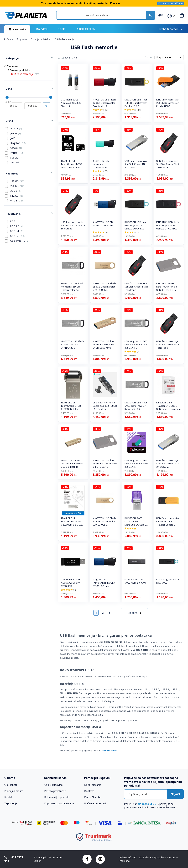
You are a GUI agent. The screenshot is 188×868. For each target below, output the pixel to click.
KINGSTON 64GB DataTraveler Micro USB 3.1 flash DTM (167, 287)
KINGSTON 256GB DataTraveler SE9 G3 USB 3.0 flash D (72, 464)
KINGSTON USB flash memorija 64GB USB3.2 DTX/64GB (136, 225)
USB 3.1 (14, 219)
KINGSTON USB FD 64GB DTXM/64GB (103, 224)
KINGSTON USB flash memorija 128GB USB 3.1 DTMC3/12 (105, 464)
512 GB (14, 186)
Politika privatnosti (55, 791)
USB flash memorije (25, 72)
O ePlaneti (11, 785)
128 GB (14, 172)
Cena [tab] (7, 85)
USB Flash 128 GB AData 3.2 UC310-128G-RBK (71, 583)
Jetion (13, 126)
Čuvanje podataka (41, 39)
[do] (33, 100)
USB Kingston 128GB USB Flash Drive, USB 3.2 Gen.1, (136, 464)
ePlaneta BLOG (147, 804)
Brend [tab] (8, 114)
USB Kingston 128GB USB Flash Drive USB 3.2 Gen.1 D (136, 345)
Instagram (100, 859)
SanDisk (14, 155)
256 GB (14, 176)
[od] (14, 100)
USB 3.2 (15, 224)
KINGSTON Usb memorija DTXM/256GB (101, 164)
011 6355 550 (14, 859)
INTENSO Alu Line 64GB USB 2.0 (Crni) (135, 581)
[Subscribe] (175, 794)
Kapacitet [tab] (10, 165)
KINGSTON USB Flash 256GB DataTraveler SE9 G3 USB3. (104, 287)
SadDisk (14, 150)
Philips (14, 145)
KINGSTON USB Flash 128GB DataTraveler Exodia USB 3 (136, 103)
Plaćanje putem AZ (95, 803)
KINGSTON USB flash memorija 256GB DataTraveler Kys (72, 287)
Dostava (89, 791)
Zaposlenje (11, 803)
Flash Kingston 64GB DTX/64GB (168, 581)
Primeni (47, 100)
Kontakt (9, 797)
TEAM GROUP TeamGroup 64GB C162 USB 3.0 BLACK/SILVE (71, 406)
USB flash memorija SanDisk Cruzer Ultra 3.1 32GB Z (168, 464)
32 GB (13, 181)
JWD (12, 131)
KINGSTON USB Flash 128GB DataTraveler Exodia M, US (104, 103)
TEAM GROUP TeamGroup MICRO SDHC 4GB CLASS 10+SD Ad (72, 164)
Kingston (15, 136)
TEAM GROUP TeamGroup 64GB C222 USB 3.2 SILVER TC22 (72, 522)
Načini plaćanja (93, 785)
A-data (13, 121)
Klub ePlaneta (92, 797)
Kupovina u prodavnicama (59, 803)
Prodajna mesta (14, 791)
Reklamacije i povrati (56, 797)
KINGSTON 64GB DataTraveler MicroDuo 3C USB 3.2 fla (136, 522)
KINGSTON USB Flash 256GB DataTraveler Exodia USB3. (168, 103)
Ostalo (14, 140)
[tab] (22, 778)
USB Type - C (17, 229)
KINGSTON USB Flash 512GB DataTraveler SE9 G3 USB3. (104, 521)
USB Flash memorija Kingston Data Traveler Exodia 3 (168, 521)
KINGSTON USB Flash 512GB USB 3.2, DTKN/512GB (72, 345)
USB (12, 209)
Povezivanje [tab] (11, 203)
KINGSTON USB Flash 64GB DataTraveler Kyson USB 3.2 (136, 406)
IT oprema (22, 39)
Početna (9, 39)
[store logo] (26, 15)
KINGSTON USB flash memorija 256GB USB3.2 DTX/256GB (168, 225)
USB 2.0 (14, 214)
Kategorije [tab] (10, 57)
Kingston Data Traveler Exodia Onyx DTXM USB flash (104, 583)
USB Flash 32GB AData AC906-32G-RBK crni (71, 103)
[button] (163, 15)
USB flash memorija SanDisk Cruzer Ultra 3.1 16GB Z (136, 164)
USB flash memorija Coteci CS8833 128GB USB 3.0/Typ (105, 406)
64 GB (14, 191)
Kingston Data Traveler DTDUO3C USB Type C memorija (168, 406)
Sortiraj (149, 57)
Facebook (87, 859)
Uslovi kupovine (53, 785)
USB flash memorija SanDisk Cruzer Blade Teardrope (168, 164)
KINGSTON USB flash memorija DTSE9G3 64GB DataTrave (104, 345)
